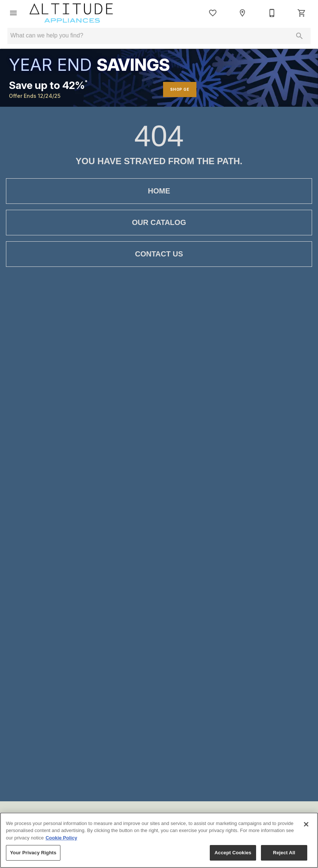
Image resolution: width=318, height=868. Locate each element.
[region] (159, 840)
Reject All (284, 853)
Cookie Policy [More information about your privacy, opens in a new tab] (61, 838)
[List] (213, 13)
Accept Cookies (233, 853)
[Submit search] (299, 36)
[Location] (242, 13)
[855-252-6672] (272, 13)
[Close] (306, 824)
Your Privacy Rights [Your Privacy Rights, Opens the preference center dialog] (33, 853)
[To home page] (71, 13)
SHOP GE (180, 89)
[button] (13, 13)
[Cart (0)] (302, 13)
